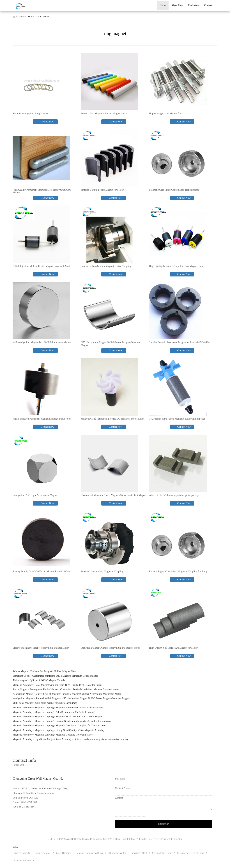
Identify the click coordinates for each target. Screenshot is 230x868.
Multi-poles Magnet (23, 703)
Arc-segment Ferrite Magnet (44, 689)
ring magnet (44, 17)
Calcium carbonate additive (90, 853)
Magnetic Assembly (23, 685)
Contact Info (24, 760)
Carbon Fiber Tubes (162, 853)
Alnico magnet (20, 680)
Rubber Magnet (20, 671)
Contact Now (47, 122)
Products (193, 5)
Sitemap (163, 839)
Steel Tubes (198, 853)
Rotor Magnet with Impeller (49, 685)
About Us (177, 5)
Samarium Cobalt (21, 676)
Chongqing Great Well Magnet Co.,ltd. (111, 839)
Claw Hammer (63, 853)
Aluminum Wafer (117, 853)
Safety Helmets (22, 853)
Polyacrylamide (43, 853)
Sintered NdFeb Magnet (48, 694)
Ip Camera (182, 853)
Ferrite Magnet (20, 689)
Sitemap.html (176, 839)
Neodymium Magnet (23, 694)
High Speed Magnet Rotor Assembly (53, 739)
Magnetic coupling (44, 708)
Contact (208, 5)
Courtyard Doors (23, 861)
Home (163, 5)
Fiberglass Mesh (139, 853)
